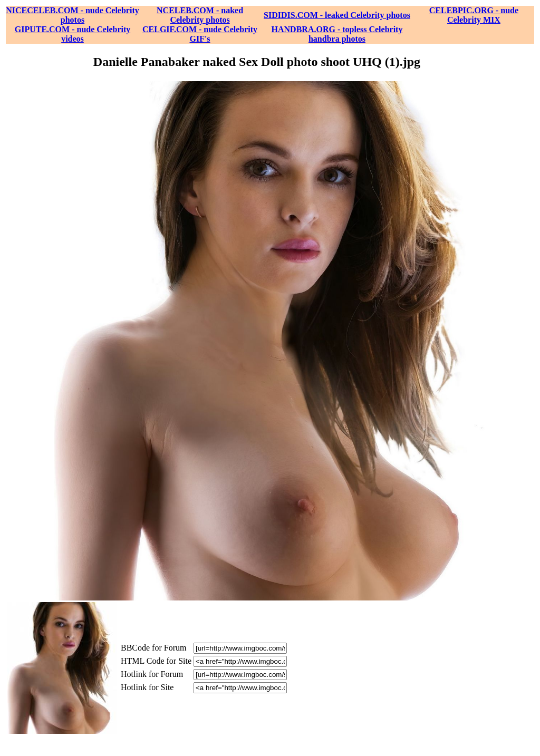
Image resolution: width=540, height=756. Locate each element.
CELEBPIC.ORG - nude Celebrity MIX (474, 15)
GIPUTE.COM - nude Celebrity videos (73, 34)
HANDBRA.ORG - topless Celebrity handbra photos (337, 34)
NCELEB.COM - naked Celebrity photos (200, 15)
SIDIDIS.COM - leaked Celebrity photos (337, 15)
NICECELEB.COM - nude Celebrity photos (72, 15)
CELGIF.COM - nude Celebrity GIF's (200, 34)
